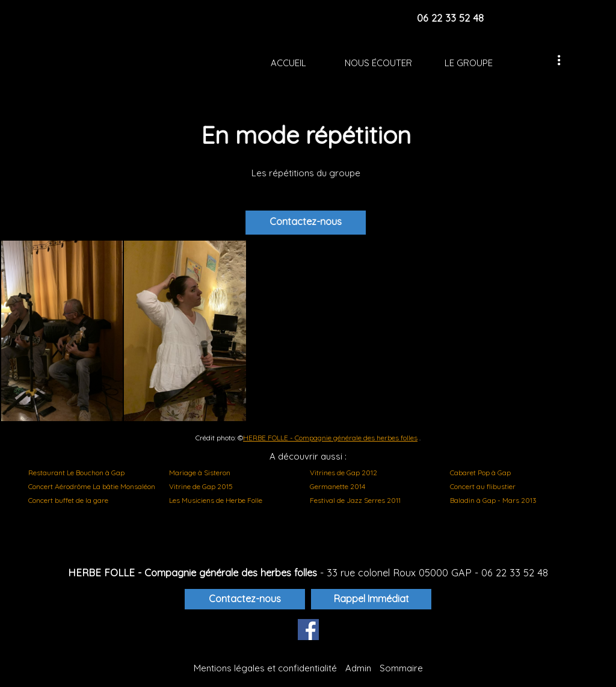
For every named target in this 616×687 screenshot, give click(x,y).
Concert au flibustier (483, 486)
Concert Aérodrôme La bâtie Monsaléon (92, 486)
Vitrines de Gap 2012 (343, 473)
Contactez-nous (313, 221)
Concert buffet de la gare (68, 500)
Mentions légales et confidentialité (265, 668)
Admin (358, 668)
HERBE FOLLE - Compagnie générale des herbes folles (330, 438)
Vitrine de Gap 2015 (201, 486)
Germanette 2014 (337, 486)
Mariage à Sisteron (200, 473)
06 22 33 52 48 (515, 572)
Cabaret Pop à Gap (480, 473)
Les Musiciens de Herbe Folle (216, 500)
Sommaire (401, 668)
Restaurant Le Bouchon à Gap (76, 473)
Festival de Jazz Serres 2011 (355, 500)
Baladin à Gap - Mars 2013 (493, 500)
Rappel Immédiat (371, 599)
